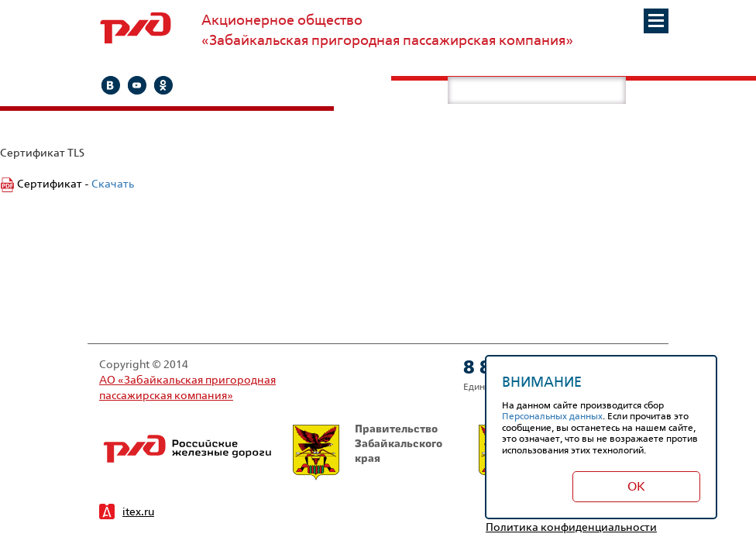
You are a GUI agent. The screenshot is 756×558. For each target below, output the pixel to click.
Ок (636, 486)
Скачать (113, 183)
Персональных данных (552, 416)
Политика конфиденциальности (571, 527)
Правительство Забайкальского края (368, 452)
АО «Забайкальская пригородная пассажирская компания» (187, 387)
